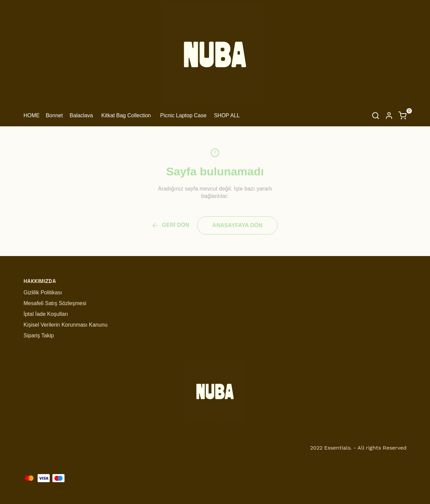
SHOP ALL (227, 115)
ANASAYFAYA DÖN (237, 225)
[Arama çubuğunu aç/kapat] (376, 116)
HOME (32, 115)
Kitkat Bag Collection (126, 115)
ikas (29, 448)
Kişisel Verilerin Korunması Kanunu (66, 325)
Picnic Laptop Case (183, 115)
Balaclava (81, 115)
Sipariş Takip (39, 335)
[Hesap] (389, 116)
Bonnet (54, 115)
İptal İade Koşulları (46, 314)
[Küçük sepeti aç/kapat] (402, 116)
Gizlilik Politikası (43, 292)
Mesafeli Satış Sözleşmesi (55, 303)
